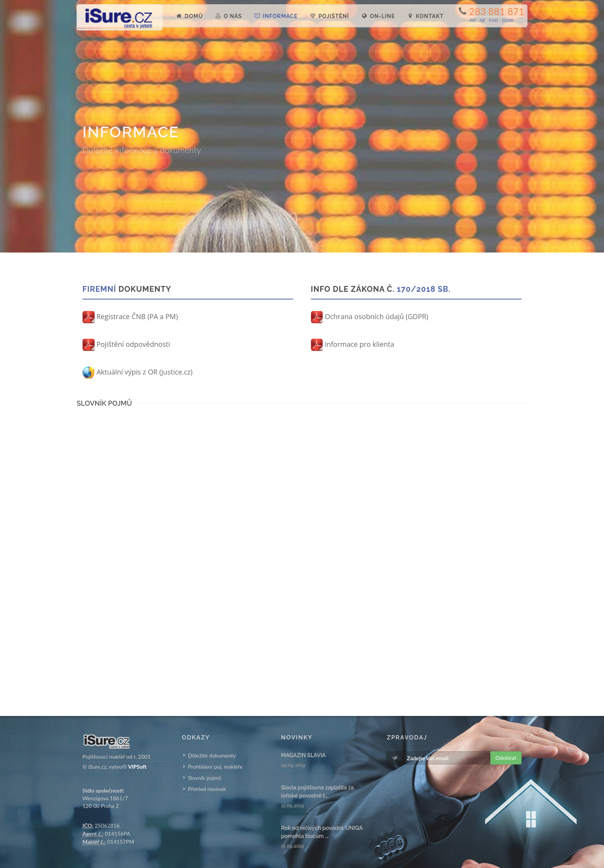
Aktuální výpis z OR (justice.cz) (138, 372)
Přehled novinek (207, 789)
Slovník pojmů (205, 778)
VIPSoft (137, 767)
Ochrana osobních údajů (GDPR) (370, 316)
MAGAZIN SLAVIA (304, 755)
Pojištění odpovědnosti (126, 344)
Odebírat (506, 758)
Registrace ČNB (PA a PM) (130, 316)
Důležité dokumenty (212, 755)
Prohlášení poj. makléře (215, 767)
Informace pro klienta (353, 344)
